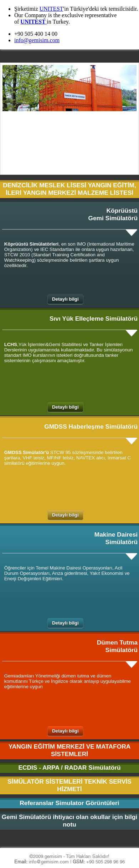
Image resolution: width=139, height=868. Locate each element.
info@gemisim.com (37, 40)
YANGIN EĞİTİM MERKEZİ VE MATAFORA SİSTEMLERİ (69, 750)
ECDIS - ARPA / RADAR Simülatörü (69, 768)
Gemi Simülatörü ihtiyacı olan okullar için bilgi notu (69, 821)
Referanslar (37, 803)
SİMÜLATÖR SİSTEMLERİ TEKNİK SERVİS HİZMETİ (69, 785)
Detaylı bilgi (65, 299)
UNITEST (52, 9)
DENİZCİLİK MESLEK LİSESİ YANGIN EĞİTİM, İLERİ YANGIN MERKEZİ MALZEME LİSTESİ (69, 189)
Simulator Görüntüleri (87, 803)
